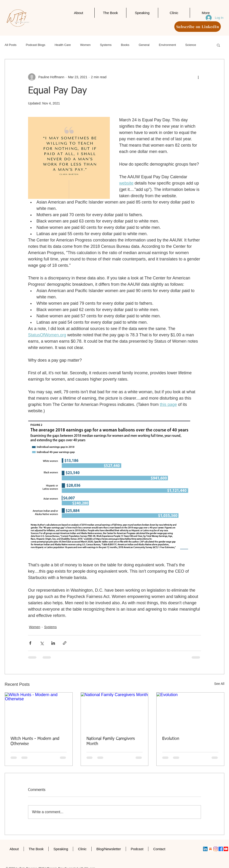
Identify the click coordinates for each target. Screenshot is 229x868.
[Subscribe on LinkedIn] (198, 27)
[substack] (210, 849)
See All (219, 684)
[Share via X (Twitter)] (42, 643)
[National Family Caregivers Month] (115, 712)
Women (85, 45)
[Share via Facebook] (30, 643)
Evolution (171, 739)
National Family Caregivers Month (111, 741)
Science (191, 45)
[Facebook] (221, 849)
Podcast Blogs (36, 45)
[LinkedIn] (205, 849)
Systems (106, 45)
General (144, 45)
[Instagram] (216, 849)
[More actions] (198, 77)
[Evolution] (190, 712)
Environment (167, 45)
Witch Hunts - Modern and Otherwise (35, 741)
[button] (218, 45)
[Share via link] (65, 643)
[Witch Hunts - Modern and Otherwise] (39, 712)
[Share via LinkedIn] (53, 643)
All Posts (11, 45)
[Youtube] (226, 849)
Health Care (63, 45)
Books (125, 45)
